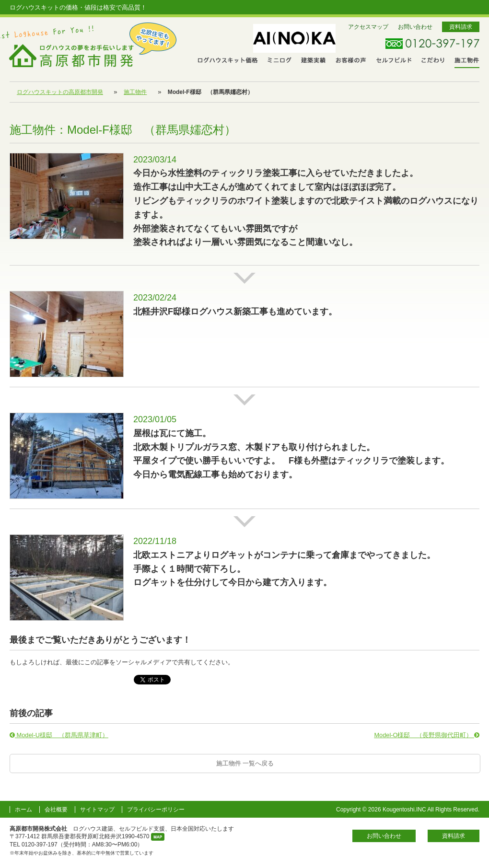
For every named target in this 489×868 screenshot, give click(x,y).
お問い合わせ (415, 27)
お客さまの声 (351, 61)
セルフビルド (394, 61)
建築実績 (314, 61)
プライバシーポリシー (156, 810)
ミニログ (279, 61)
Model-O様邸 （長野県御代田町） (427, 735)
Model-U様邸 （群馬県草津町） (59, 735)
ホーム (23, 810)
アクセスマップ (368, 27)
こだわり (433, 61)
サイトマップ (97, 810)
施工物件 (467, 62)
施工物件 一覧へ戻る (245, 763)
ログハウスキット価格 (228, 61)
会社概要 (56, 810)
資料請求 (461, 27)
